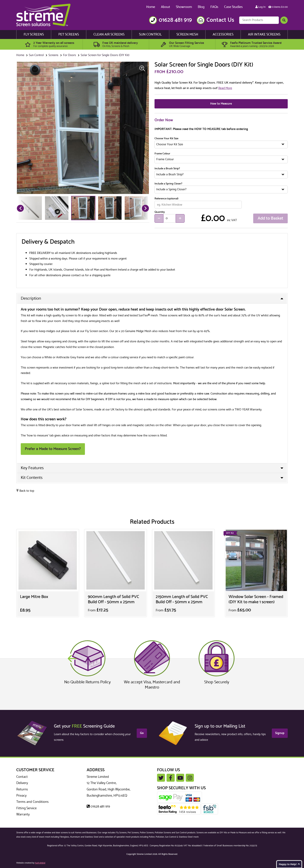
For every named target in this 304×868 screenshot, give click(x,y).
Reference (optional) (166, 199)
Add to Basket (270, 218)
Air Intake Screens (264, 35)
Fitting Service (26, 808)
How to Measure (221, 104)
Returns (22, 789)
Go (142, 733)
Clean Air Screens (109, 35)
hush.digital (40, 863)
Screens (53, 55)
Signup (280, 733)
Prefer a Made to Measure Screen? (53, 449)
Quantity (160, 212)
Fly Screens (34, 35)
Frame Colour (162, 154)
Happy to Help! (288, 864)
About (165, 7)
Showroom (184, 7)
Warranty (23, 814)
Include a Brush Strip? (167, 169)
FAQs (214, 7)
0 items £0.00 (278, 7)
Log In (260, 7)
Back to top (25, 491)
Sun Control (150, 35)
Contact (22, 777)
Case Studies (233, 7)
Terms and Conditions (32, 802)
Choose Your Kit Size (166, 139)
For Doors (70, 55)
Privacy (21, 796)
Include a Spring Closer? (168, 184)
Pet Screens (69, 35)
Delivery (22, 783)
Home (151, 7)
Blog (201, 7)
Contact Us (220, 20)
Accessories (223, 35)
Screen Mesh (187, 35)
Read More (225, 88)
